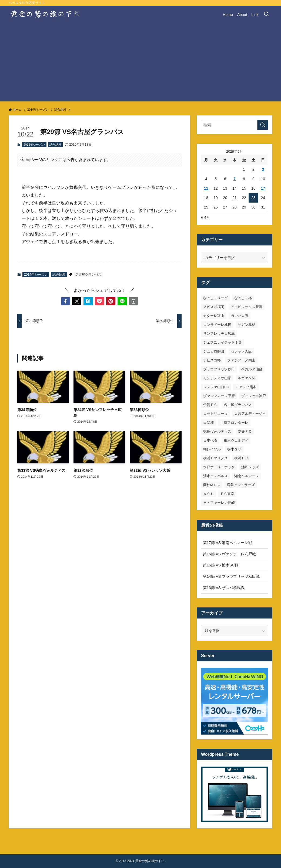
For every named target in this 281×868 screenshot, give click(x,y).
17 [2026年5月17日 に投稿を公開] (263, 188)
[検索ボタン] (266, 15)
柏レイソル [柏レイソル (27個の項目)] (212, 449)
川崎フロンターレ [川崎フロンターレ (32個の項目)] (234, 423)
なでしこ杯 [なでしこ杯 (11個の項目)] (243, 298)
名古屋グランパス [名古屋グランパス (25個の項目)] (238, 405)
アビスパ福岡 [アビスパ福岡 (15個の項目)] (214, 307)
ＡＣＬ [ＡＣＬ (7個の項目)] (208, 494)
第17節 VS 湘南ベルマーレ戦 (228, 543)
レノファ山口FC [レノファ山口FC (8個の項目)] (216, 387)
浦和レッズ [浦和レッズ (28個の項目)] (250, 467)
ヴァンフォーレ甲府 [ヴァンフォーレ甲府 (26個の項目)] (219, 396)
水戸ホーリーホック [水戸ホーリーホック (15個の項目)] (219, 467)
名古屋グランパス (88, 275)
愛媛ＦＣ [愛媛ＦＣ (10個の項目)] (245, 431)
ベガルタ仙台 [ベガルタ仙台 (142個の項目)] (252, 369)
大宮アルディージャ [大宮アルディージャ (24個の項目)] (250, 414)
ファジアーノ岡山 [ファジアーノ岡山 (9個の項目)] (241, 360)
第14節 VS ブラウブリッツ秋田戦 (231, 576)
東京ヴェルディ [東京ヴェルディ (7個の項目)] (236, 440)
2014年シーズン (34, 145)
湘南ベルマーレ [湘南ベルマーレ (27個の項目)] (247, 476)
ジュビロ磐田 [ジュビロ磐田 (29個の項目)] (214, 351)
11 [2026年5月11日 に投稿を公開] (206, 188)
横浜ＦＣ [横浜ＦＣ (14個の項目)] (241, 458)
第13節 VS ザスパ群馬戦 (224, 588)
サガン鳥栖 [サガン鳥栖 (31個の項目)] (247, 325)
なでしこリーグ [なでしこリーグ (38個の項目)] (215, 298)
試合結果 (55, 145)
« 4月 (205, 217)
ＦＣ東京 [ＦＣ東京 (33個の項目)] (227, 494)
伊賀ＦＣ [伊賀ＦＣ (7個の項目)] (210, 405)
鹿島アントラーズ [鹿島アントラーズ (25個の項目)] (241, 485)
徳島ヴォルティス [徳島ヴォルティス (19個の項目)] (217, 431)
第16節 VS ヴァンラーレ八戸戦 (229, 554)
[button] (65, 301)
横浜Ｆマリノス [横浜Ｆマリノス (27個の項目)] (215, 458)
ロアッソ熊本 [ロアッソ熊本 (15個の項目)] (246, 387)
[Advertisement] (140, 64)
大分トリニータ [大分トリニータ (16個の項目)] (215, 414)
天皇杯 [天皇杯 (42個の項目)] (208, 423)
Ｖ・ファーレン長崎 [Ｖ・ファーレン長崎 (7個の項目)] (219, 503)
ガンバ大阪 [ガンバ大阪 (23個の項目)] (240, 316)
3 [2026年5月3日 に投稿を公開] (263, 169)
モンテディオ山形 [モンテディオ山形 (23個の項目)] (217, 378)
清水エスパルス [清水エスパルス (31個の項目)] (215, 476)
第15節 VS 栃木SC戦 (221, 565)
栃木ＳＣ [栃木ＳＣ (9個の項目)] (234, 449)
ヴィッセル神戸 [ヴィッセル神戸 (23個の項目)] (254, 396)
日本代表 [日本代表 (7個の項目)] (210, 440)
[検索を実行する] (263, 125)
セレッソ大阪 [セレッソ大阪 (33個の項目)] (241, 351)
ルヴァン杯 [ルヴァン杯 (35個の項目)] (247, 378)
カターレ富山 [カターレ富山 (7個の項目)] (214, 316)
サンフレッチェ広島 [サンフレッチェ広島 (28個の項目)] (219, 334)
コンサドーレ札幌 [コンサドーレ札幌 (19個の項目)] (217, 325)
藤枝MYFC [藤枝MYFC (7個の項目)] (212, 485)
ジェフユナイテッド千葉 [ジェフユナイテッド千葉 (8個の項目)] (223, 342)
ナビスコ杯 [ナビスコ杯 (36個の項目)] (212, 360)
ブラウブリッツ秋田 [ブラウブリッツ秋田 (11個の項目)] (219, 369)
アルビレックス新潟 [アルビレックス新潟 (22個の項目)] (247, 307)
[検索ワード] (235, 125)
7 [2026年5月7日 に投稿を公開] (235, 179)
